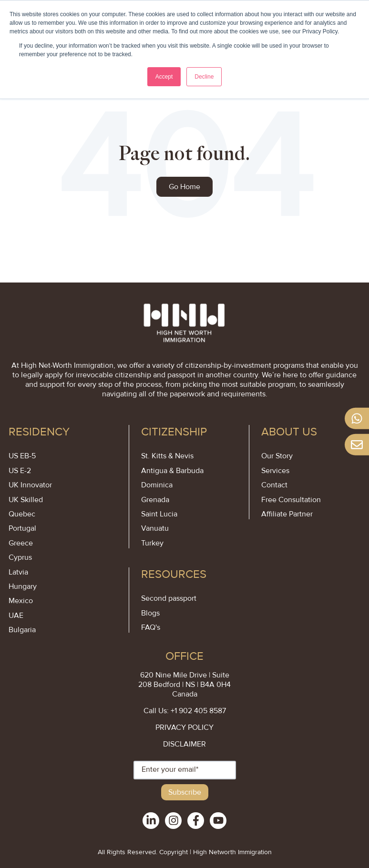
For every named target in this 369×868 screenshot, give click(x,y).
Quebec (22, 514)
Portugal (22, 528)
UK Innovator (30, 485)
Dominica (157, 485)
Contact (274, 485)
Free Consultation (291, 500)
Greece (21, 543)
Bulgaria (22, 630)
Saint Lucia (159, 514)
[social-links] (151, 821)
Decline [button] (204, 77)
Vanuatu (155, 528)
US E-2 (20, 471)
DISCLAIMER (184, 744)
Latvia (18, 572)
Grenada (155, 500)
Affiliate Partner (287, 514)
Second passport (169, 598)
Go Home (184, 187)
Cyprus (20, 557)
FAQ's (151, 627)
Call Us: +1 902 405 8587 (185, 711)
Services (275, 471)
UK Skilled (26, 500)
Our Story (277, 456)
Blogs (150, 613)
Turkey (152, 543)
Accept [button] (164, 77)
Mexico (21, 601)
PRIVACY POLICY (184, 727)
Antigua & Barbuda (172, 471)
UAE (16, 616)
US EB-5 (22, 456)
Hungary (23, 586)
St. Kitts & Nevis (167, 456)
